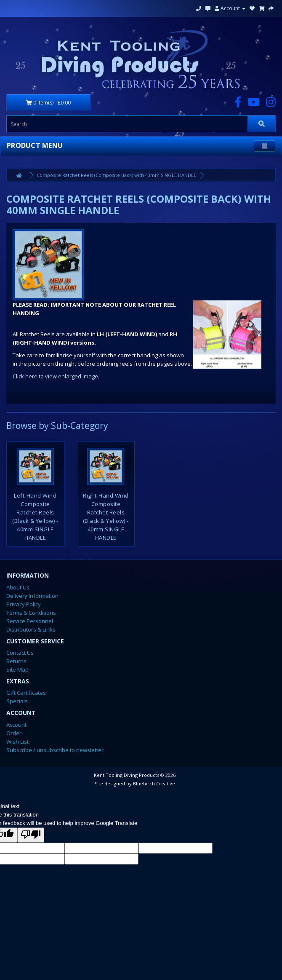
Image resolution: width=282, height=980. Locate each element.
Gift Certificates (26, 693)
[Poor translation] (31, 835)
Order (14, 733)
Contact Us (20, 653)
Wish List (17, 742)
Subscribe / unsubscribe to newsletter (55, 750)
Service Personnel (30, 621)
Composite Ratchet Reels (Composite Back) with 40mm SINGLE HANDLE (116, 175)
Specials (17, 701)
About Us (18, 587)
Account (230, 8)
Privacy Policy (24, 604)
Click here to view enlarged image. (56, 376)
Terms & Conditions (31, 613)
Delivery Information (32, 596)
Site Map (17, 669)
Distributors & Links (31, 629)
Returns (16, 661)
